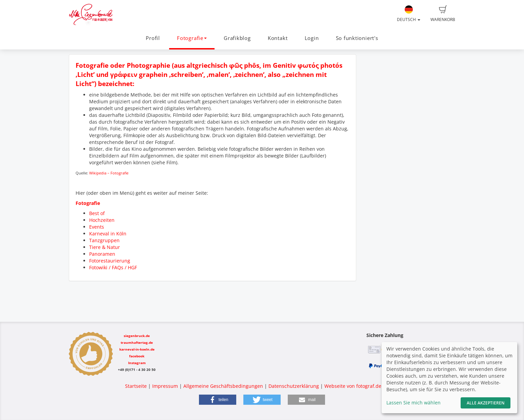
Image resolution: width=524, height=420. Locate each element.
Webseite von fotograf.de (353, 386)
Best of (97, 213)
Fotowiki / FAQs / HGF (113, 267)
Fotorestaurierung (110, 261)
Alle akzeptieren (486, 403)
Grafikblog (237, 38)
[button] (218, 400)
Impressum (165, 386)
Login (312, 38)
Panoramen (102, 254)
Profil (153, 38)
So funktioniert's (357, 38)
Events (97, 227)
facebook (137, 356)
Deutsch (409, 14)
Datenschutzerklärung (294, 386)
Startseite (136, 386)
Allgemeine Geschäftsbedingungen (223, 386)
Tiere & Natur (105, 247)
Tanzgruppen (104, 240)
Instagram (137, 363)
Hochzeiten (102, 220)
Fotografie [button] (192, 38)
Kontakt (278, 38)
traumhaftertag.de (137, 342)
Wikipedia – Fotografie (109, 173)
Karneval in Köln (108, 234)
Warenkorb (443, 14)
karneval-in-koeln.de (137, 349)
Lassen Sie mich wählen (414, 403)
